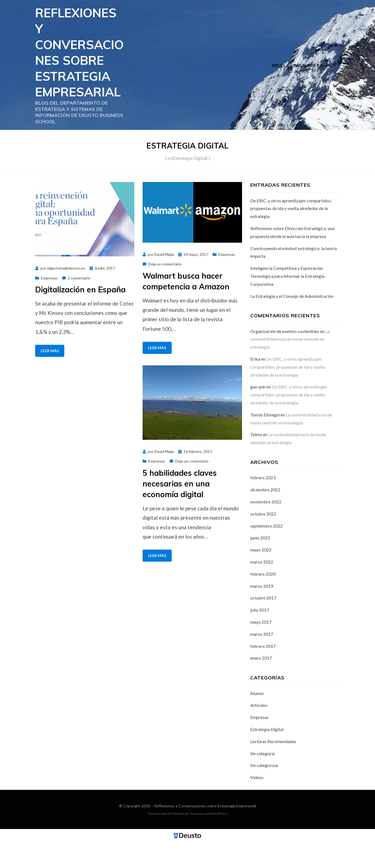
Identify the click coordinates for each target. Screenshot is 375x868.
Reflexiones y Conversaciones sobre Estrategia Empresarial (80, 65)
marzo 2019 (262, 613)
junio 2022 (260, 565)
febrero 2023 (263, 504)
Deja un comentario (165, 291)
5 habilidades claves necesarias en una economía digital (180, 510)
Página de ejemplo (315, 78)
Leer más (50, 378)
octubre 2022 (263, 540)
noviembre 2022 (266, 529)
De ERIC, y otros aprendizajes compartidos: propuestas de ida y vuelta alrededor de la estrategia (291, 235)
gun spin (258, 414)
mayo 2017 (261, 649)
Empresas (49, 305)
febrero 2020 (263, 600)
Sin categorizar (264, 792)
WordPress (219, 840)
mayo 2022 (261, 577)
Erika (255, 386)
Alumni (257, 720)
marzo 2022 (262, 589)
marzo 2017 (262, 661)
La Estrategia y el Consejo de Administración (292, 323)
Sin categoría (262, 780)
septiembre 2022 (266, 552)
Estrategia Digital (267, 756)
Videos (257, 804)
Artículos (259, 732)
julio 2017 (260, 637)
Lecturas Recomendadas (273, 768)
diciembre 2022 (265, 516)
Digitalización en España (80, 316)
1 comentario (79, 305)
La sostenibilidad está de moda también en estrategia (290, 366)
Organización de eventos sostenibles (285, 358)
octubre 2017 (263, 625)
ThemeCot (180, 840)
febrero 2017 (263, 673)
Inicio (278, 78)
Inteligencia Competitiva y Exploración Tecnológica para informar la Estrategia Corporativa (287, 303)
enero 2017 (261, 685)
